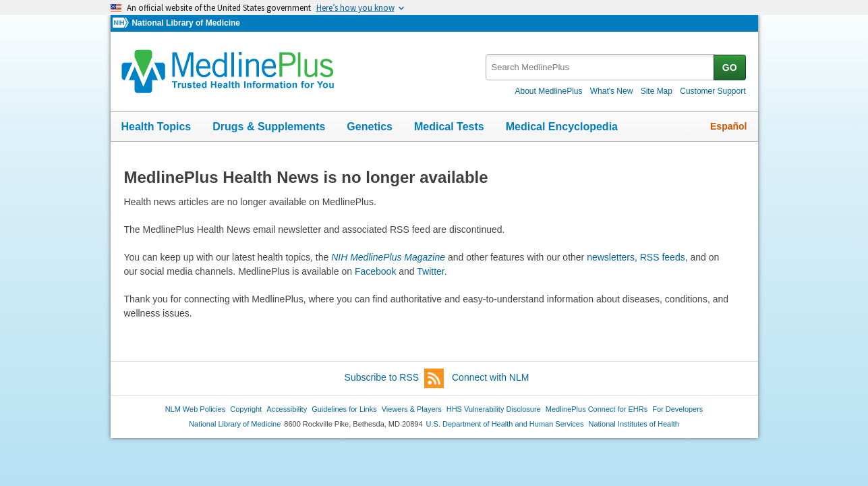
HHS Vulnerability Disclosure (494, 409)
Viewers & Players (412, 409)
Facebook (375, 271)
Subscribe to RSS (395, 378)
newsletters (611, 257)
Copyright (246, 409)
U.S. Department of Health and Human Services (505, 424)
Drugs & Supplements (269, 127)
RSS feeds (663, 257)
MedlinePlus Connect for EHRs (597, 409)
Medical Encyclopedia (562, 127)
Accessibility (287, 409)
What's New (612, 91)
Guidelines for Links (344, 409)
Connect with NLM (490, 377)
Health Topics (156, 127)
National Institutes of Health (634, 424)
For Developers (677, 409)
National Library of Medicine (185, 23)
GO (730, 67)
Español (728, 126)
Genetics (370, 127)
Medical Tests (449, 127)
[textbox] (601, 67)
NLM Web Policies (196, 409)
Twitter (430, 271)
